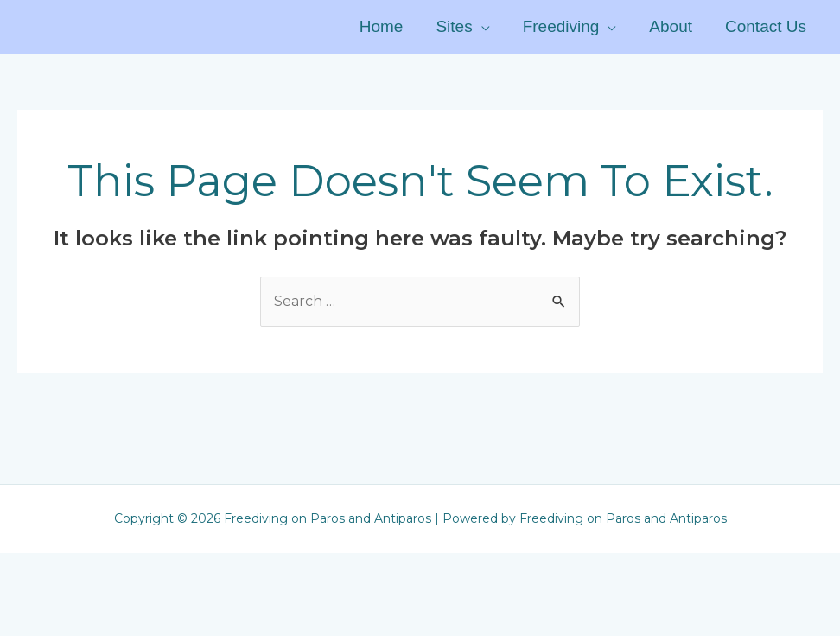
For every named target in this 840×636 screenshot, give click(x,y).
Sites (454, 26)
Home (382, 26)
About (671, 26)
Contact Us (766, 26)
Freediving (561, 26)
